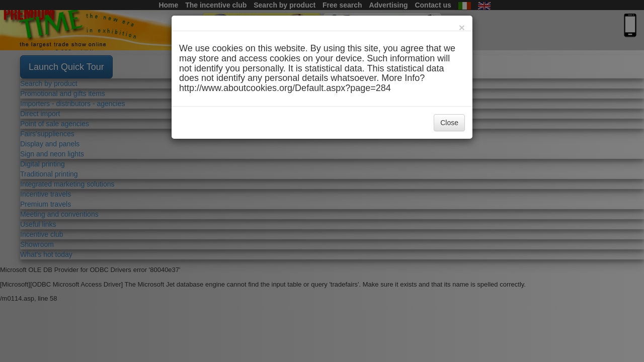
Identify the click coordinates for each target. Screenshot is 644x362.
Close (449, 123)
